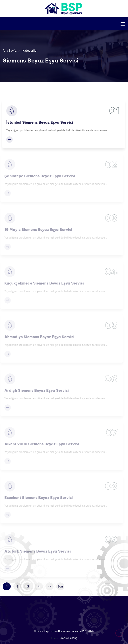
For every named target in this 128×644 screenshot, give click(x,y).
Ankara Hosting (68, 638)
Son (60, 586)
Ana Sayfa (10, 50)
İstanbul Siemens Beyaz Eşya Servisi (39, 122)
